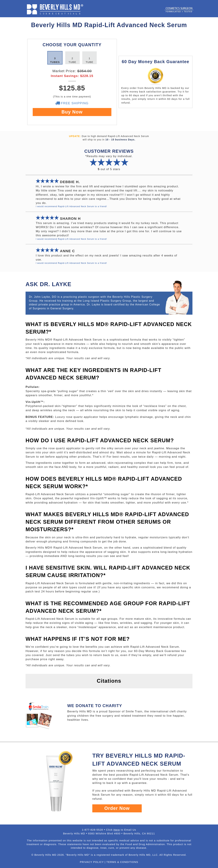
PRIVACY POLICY (92, 862)
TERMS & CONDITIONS (122, 862)
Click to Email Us (121, 830)
